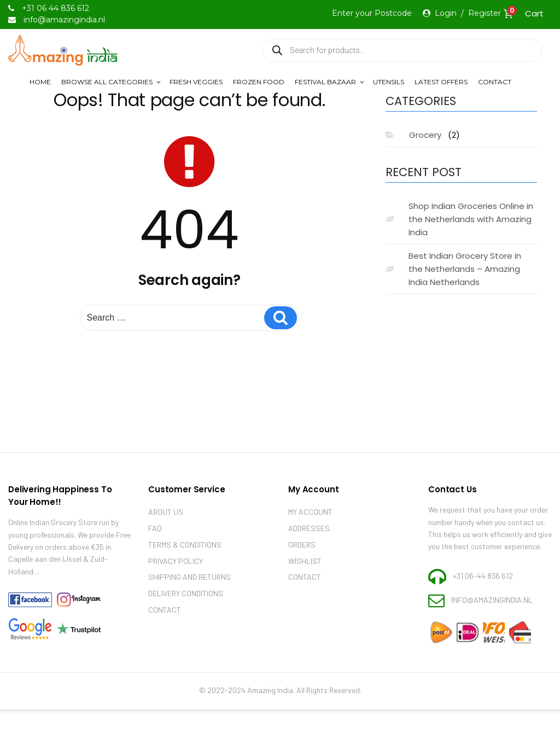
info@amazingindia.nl (492, 600)
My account (310, 512)
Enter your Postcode (372, 13)
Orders (302, 545)
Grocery (425, 135)
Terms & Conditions (185, 545)
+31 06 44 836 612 (56, 8)
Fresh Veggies (196, 82)
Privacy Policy (176, 561)
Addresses (309, 528)
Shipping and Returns (189, 577)
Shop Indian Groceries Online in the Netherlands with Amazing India (471, 219)
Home (40, 82)
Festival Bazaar (330, 82)
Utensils (389, 82)
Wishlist (305, 561)
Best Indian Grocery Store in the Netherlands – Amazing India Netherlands (465, 269)
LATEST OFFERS (441, 82)
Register (485, 13)
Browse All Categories (112, 82)
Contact (495, 82)
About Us (166, 512)
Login (446, 13)
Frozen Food (259, 82)
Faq (155, 528)
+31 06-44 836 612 (483, 575)
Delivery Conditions (186, 593)
